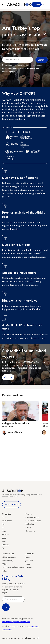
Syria (4, 548)
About (28, 557)
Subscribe (37, 4)
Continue (8, 377)
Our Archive (30, 531)
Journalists (29, 561)
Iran (4, 524)
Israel (4, 531)
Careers (29, 567)
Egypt (4, 538)
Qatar (4, 541)
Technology (30, 524)
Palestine (5, 534)
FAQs (4, 564)
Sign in (45, 4)
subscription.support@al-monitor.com (16, 622)
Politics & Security (32, 517)
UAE (4, 528)
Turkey (5, 517)
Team (28, 564)
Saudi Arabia (7, 521)
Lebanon (5, 545)
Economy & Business (33, 521)
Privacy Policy (8, 561)
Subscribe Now (12, 504)
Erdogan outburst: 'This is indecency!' (16, 425)
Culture (28, 528)
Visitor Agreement (9, 557)
